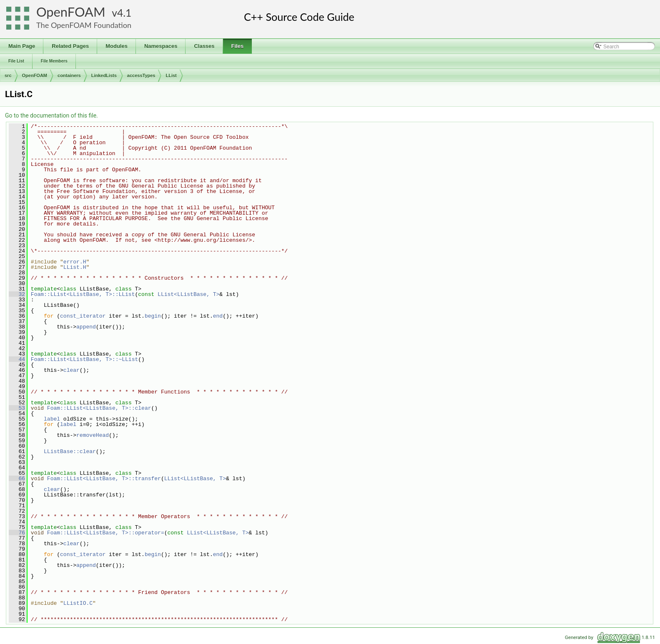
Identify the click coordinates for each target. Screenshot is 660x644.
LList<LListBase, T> (188, 294)
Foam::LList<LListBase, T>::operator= (106, 533)
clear (72, 370)
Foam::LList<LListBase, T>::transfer (104, 479)
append (86, 327)
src (8, 75)
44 (17, 359)
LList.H (75, 267)
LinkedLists (104, 75)
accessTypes (141, 75)
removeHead (93, 435)
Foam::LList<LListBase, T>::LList (83, 294)
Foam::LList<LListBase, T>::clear (99, 408)
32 (17, 294)
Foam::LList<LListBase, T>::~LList (84, 359)
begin (153, 316)
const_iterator (83, 316)
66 (17, 479)
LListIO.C (78, 603)
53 (17, 408)
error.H (75, 262)
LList (171, 75)
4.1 (124, 13)
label (52, 419)
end (218, 316)
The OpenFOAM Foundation (84, 25)
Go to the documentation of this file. (51, 115)
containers (69, 75)
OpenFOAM (71, 12)
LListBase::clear (70, 451)
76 (17, 533)
